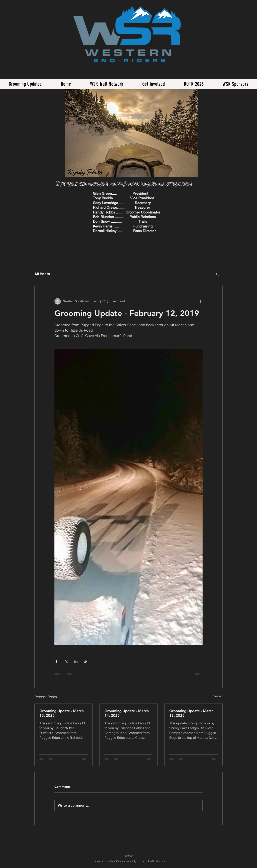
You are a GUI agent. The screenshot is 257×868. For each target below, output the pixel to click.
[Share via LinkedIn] (76, 661)
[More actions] (200, 301)
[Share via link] (86, 661)
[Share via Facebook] (56, 661)
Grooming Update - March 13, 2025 (191, 713)
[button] (217, 274)
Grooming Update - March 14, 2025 (127, 713)
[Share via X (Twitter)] (66, 661)
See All (218, 696)
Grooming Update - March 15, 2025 (62, 713)
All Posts (42, 274)
